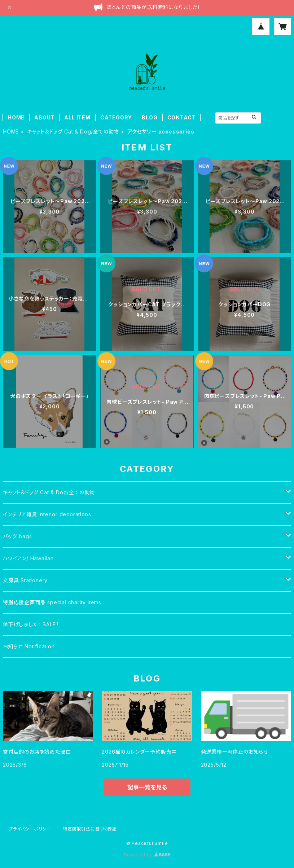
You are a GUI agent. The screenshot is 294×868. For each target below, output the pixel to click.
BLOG (150, 117)
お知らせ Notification (29, 646)
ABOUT (44, 117)
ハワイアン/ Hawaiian (28, 558)
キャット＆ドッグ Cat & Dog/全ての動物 (73, 131)
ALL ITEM (77, 117)
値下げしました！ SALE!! (31, 624)
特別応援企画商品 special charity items (52, 602)
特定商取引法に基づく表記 (90, 829)
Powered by (147, 855)
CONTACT (182, 117)
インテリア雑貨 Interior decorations (47, 514)
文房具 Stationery (25, 580)
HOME (16, 117)
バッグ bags (17, 536)
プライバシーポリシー (30, 829)
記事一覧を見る (147, 787)
